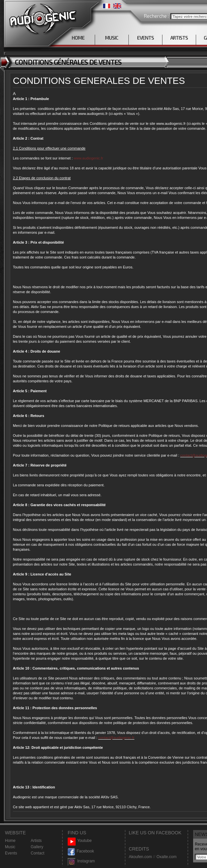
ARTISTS (179, 38)
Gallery (37, 847)
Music (10, 847)
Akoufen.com (140, 857)
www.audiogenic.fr (88, 158)
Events (11, 853)
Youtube (80, 841)
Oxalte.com (167, 857)
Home (10, 841)
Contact (37, 853)
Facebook (81, 851)
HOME (78, 38)
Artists (36, 841)
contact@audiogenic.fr (116, 738)
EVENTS (145, 38)
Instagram (81, 861)
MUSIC (112, 38)
